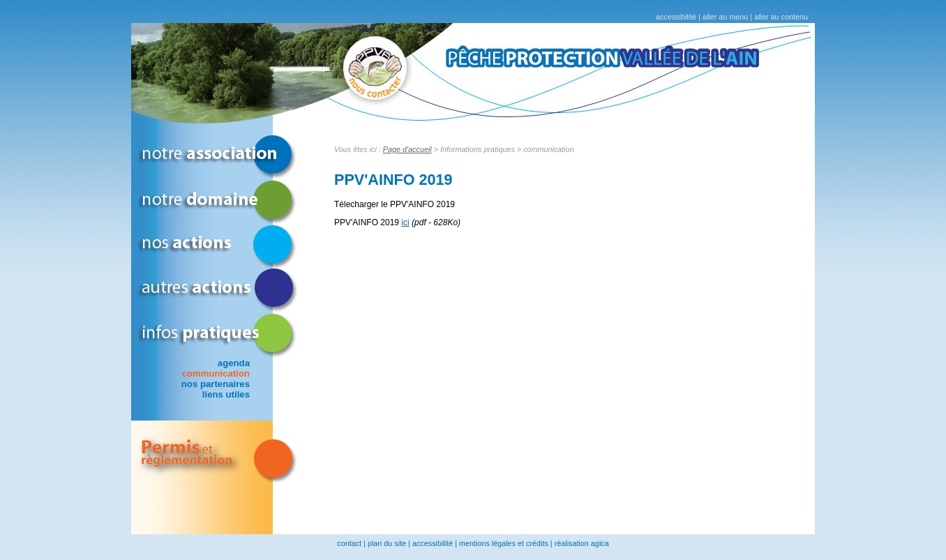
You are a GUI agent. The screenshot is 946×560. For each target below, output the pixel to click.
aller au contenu (781, 17)
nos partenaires (216, 384)
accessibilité (676, 17)
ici (405, 222)
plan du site (387, 543)
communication (216, 373)
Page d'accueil (407, 149)
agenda (234, 363)
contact (349, 543)
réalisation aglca (582, 543)
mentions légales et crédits (504, 543)
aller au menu (725, 17)
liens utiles (226, 394)
